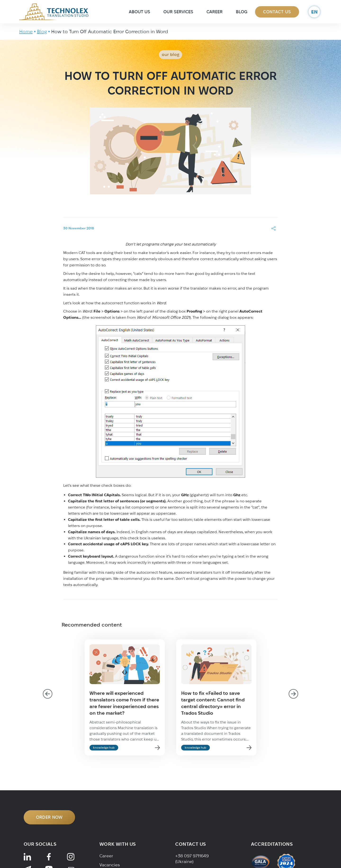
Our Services (178, 12)
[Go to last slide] (48, 694)
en (314, 12)
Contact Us (277, 12)
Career (215, 12)
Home (26, 31)
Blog (242, 12)
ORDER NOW (49, 817)
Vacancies (110, 865)
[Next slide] (293, 694)
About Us (139, 12)
